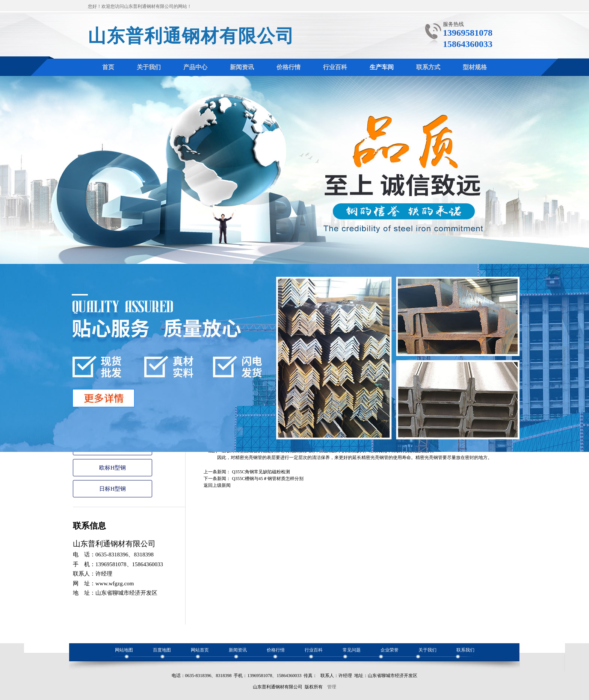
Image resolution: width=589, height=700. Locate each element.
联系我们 (465, 650)
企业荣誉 (390, 650)
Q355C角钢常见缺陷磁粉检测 (261, 472)
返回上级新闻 (217, 485)
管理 (332, 687)
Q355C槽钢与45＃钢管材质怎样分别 (268, 479)
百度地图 (162, 650)
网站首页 (200, 650)
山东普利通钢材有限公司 (191, 36)
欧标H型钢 (113, 468)
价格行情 (276, 650)
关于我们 (427, 650)
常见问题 (352, 650)
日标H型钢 (113, 489)
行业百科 (314, 650)
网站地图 (124, 650)
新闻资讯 (238, 650)
